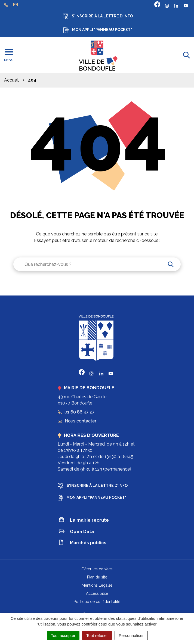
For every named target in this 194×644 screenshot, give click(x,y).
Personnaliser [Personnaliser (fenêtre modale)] (131, 635)
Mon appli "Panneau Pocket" (98, 30)
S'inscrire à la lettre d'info (98, 16)
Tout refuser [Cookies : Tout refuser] (97, 635)
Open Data (76, 532)
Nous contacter (77, 421)
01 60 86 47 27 (76, 412)
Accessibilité (97, 593)
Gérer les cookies (97, 569)
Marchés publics (83, 543)
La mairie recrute (84, 521)
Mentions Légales (97, 585)
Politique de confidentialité (97, 602)
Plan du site (97, 577)
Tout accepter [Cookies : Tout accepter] (63, 635)
